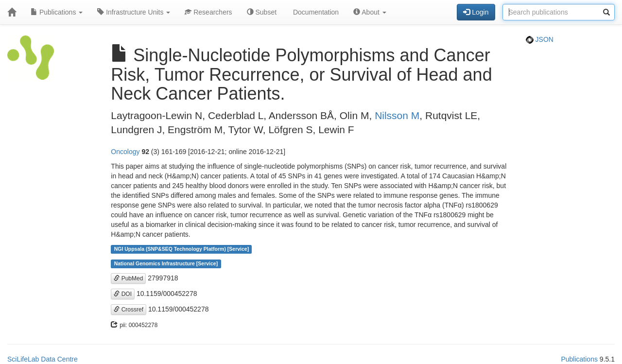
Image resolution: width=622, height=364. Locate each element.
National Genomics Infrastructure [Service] (166, 264)
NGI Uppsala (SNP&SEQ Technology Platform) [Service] (182, 249)
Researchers (208, 12)
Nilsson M (397, 115)
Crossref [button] (129, 310)
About (370, 12)
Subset (262, 12)
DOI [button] (123, 294)
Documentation (315, 12)
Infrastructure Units (134, 12)
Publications (57, 12)
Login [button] (476, 12)
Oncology (125, 152)
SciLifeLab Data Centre (43, 359)
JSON (540, 39)
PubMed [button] (128, 278)
